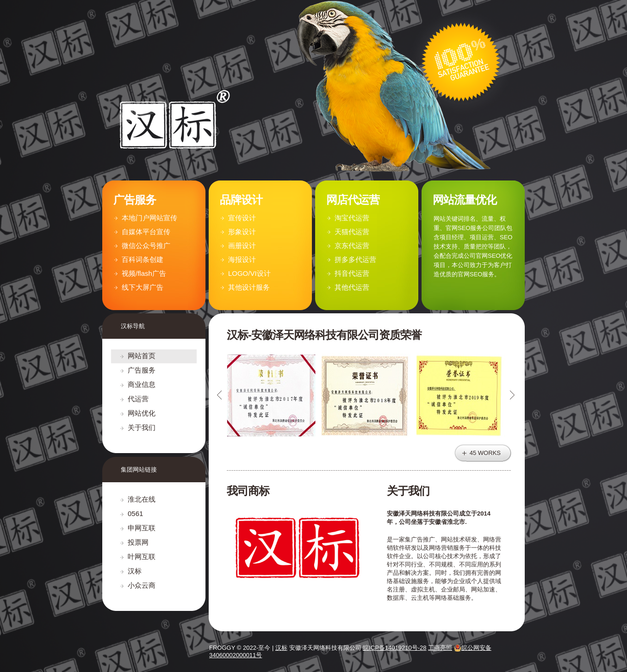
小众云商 (142, 585)
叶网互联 (142, 557)
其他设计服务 (249, 287)
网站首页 (142, 356)
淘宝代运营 (352, 218)
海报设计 (242, 259)
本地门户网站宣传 (149, 218)
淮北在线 (142, 499)
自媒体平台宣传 (146, 232)
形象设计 (242, 232)
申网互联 (142, 528)
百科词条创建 (143, 259)
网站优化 (142, 413)
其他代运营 (352, 287)
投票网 (138, 542)
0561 (135, 513)
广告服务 (142, 370)
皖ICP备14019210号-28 (394, 648)
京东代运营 (352, 246)
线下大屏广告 (143, 287)
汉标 (135, 571)
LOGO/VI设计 (249, 273)
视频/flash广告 (144, 273)
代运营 (138, 399)
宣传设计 (242, 218)
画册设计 (242, 246)
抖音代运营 (352, 273)
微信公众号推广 (146, 246)
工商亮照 (440, 648)
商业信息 (142, 384)
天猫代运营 (352, 232)
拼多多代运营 (355, 259)
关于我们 (142, 427)
